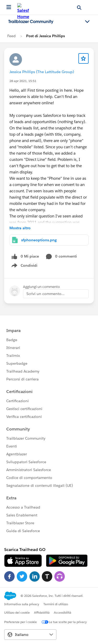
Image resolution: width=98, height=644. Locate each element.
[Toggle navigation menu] (87, 22)
